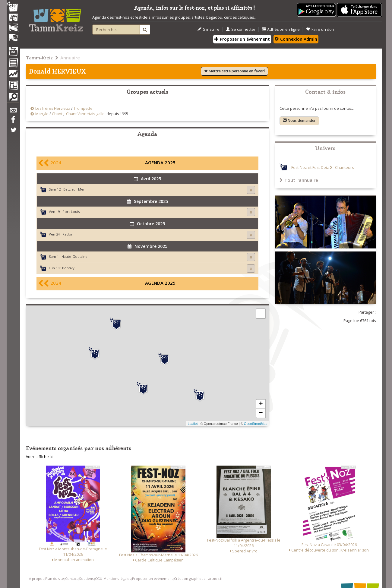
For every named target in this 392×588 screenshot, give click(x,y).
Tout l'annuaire (299, 180)
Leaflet (193, 424)
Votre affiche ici (40, 457)
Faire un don (320, 29)
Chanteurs (344, 168)
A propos (36, 579)
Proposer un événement (152, 579)
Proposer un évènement (242, 39)
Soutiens (86, 579)
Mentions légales (117, 579)
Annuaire (70, 58)
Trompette (83, 108)
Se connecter (241, 29)
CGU (99, 579)
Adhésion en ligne (281, 29)
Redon (68, 234)
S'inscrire (209, 29)
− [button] (261, 413)
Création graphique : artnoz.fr (198, 579)
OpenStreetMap (256, 424)
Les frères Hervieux (53, 108)
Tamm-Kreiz (39, 58)
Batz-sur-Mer (74, 189)
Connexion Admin (296, 39)
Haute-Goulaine (74, 256)
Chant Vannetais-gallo (85, 114)
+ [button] (261, 404)
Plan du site (55, 579)
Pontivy (68, 268)
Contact (71, 579)
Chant (57, 114)
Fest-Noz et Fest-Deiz (310, 168)
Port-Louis (71, 212)
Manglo (42, 114)
